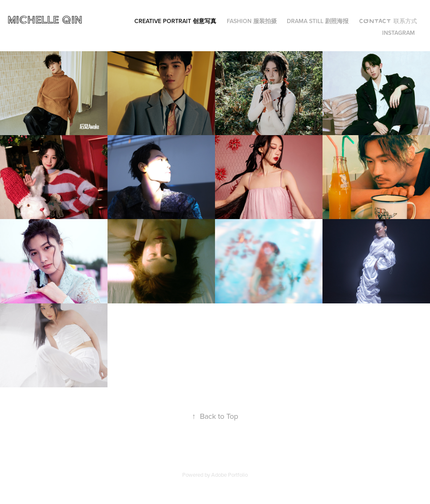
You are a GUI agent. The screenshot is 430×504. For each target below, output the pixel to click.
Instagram (399, 33)
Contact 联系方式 (388, 21)
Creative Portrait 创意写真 (175, 21)
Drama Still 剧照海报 (318, 21)
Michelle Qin (47, 20)
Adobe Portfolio (229, 475)
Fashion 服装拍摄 (252, 21)
